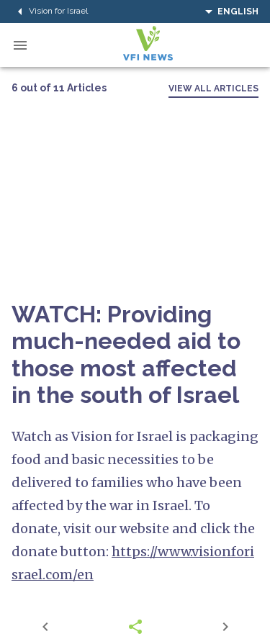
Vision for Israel (50, 12)
